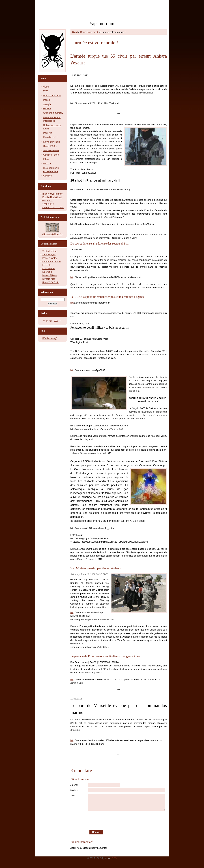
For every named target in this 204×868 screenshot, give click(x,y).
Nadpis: (74, 790)
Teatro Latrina (50, 251)
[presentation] (127, 820)
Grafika (47, 109)
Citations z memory (53, 113)
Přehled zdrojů (50, 338)
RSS (114, 858)
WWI (46, 91)
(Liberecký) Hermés (53, 194)
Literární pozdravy (52, 262)
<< (44, 321)
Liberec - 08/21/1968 (53, 207)
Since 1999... (50, 146)
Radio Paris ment (89, 32)
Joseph (47, 104)
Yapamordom (102, 24)
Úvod (75, 32)
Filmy (46, 159)
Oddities (48, 176)
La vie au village (52, 142)
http (72, 277)
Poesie (47, 100)
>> (61, 321)
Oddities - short (51, 155)
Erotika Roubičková (52, 197)
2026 (56, 321)
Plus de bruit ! (50, 137)
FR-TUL (48, 164)
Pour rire (48, 133)
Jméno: (74, 785)
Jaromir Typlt (49, 255)
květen (49, 321)
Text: (73, 796)
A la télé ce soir (51, 150)
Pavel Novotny (50, 258)
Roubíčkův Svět (51, 282)
